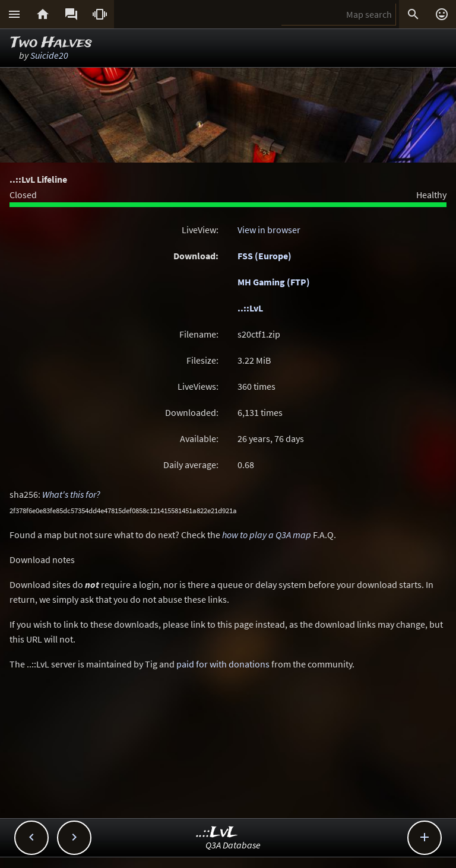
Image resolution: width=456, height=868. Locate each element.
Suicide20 (49, 55)
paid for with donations (223, 664)
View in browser (269, 230)
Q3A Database (233, 845)
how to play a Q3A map (267, 535)
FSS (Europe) (265, 256)
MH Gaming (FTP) (274, 282)
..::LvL (250, 308)
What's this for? (71, 494)
